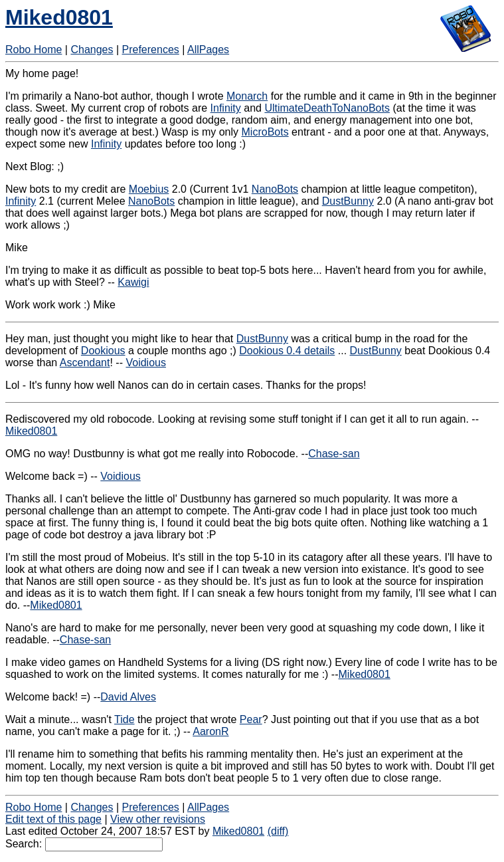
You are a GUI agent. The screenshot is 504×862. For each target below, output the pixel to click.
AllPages (208, 50)
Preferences (151, 50)
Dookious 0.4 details (287, 351)
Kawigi (133, 282)
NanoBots (275, 189)
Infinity (226, 108)
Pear (251, 719)
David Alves (128, 697)
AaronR (210, 731)
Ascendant (85, 363)
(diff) (278, 831)
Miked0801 (59, 17)
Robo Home (34, 50)
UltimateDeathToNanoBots (327, 108)
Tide (125, 719)
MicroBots (265, 132)
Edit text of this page (53, 819)
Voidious (146, 363)
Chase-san (334, 454)
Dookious (103, 351)
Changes (92, 50)
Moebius (149, 189)
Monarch (247, 96)
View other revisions (158, 819)
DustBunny (348, 201)
